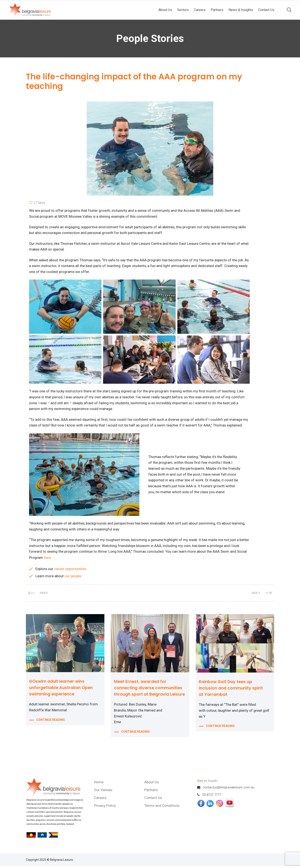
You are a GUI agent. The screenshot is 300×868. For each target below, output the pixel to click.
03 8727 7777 (212, 797)
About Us (165, 10)
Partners (217, 10)
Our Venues (104, 792)
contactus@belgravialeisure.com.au (228, 789)
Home (99, 784)
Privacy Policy (105, 808)
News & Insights (241, 10)
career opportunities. (71, 571)
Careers (200, 10)
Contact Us (266, 10)
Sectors (183, 10)
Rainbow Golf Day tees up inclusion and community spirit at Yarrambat (232, 690)
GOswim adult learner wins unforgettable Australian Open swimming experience (63, 690)
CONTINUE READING (51, 723)
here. (58, 559)
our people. (73, 578)
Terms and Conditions (162, 808)
